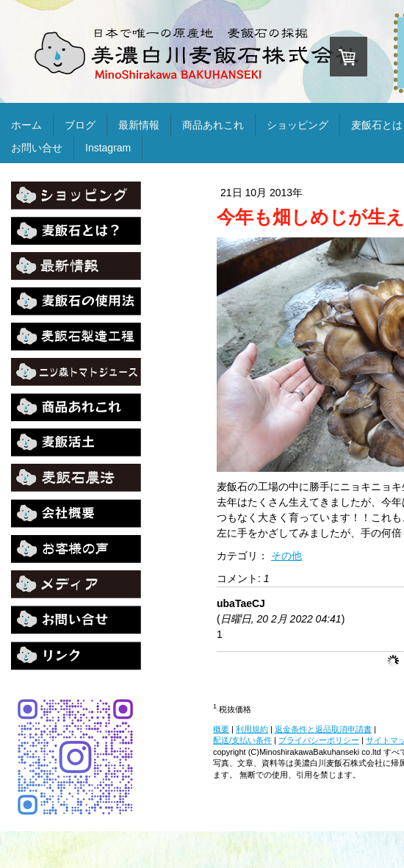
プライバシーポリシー (319, 740)
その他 (286, 556)
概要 (221, 729)
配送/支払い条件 (242, 740)
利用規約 (252, 729)
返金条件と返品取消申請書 (323, 729)
